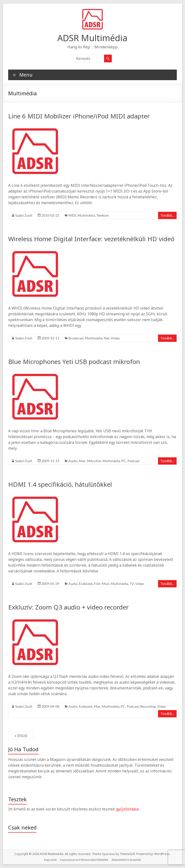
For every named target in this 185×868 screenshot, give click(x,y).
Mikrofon (94, 461)
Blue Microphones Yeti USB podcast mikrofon (74, 362)
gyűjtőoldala (127, 809)
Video (115, 338)
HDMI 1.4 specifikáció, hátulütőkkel (60, 484)
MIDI (72, 215)
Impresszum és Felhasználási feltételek (84, 860)
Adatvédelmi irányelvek (126, 860)
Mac (82, 461)
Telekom (103, 215)
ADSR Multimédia (92, 38)
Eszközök (86, 584)
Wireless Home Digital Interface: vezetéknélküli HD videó (91, 239)
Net (107, 338)
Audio (73, 461)
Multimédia (86, 215)
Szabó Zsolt (24, 215)
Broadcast (76, 338)
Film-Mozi (102, 584)
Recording (148, 706)
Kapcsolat (50, 860)
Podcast (133, 461)
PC (124, 461)
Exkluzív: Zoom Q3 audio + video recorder (69, 607)
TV (132, 584)
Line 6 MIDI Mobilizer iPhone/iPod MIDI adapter (79, 116)
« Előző (21, 736)
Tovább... (167, 215)
